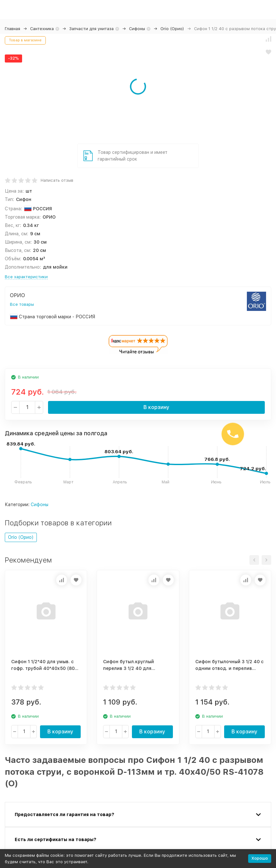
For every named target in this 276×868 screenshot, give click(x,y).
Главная (12, 29)
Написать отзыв (57, 180)
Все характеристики (26, 277)
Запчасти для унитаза (91, 29)
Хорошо (260, 858)
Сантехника (42, 29)
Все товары (22, 304)
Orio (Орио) (172, 29)
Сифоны (137, 29)
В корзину (156, 407)
